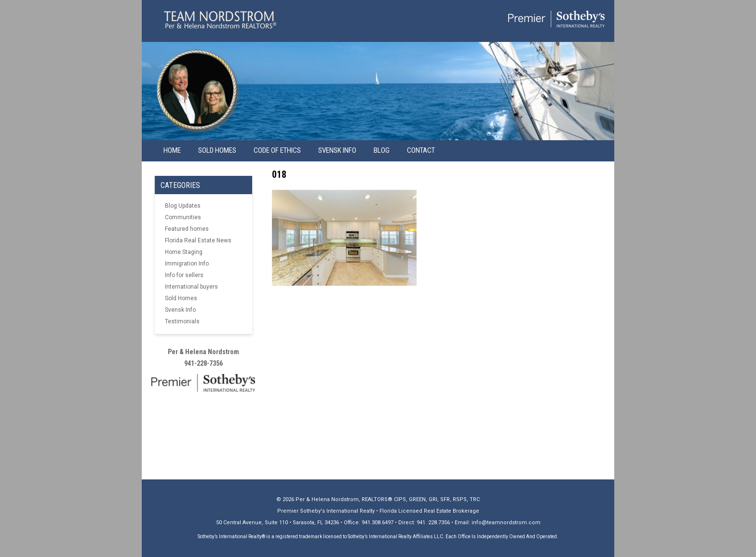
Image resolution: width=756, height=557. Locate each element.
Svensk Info (180, 310)
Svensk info (337, 150)
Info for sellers (184, 275)
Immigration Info (187, 264)
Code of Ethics (277, 150)
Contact (421, 150)
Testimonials (182, 321)
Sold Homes (217, 150)
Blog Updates (183, 206)
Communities (183, 217)
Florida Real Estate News (198, 240)
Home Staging (184, 252)
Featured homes (187, 229)
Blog (382, 150)
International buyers (191, 287)
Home (172, 150)
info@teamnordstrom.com (506, 523)
